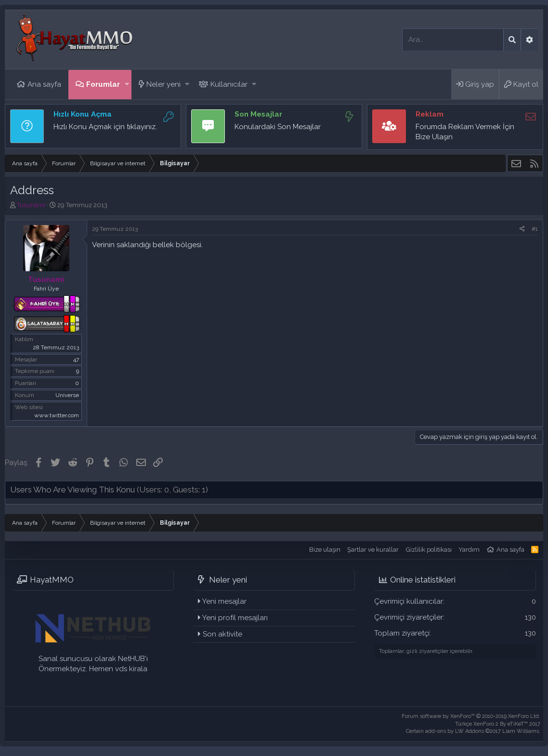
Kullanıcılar (229, 84)
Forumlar (103, 84)
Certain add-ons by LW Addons (473, 731)
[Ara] (453, 40)
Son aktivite (222, 634)
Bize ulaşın (325, 550)
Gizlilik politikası (429, 550)
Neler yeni (163, 84)
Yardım (469, 550)
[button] (127, 85)
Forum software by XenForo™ (471, 716)
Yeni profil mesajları (235, 618)
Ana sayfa (44, 84)
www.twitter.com (57, 415)
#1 (535, 229)
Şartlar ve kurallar (373, 550)
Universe (67, 395)
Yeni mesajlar (224, 601)
